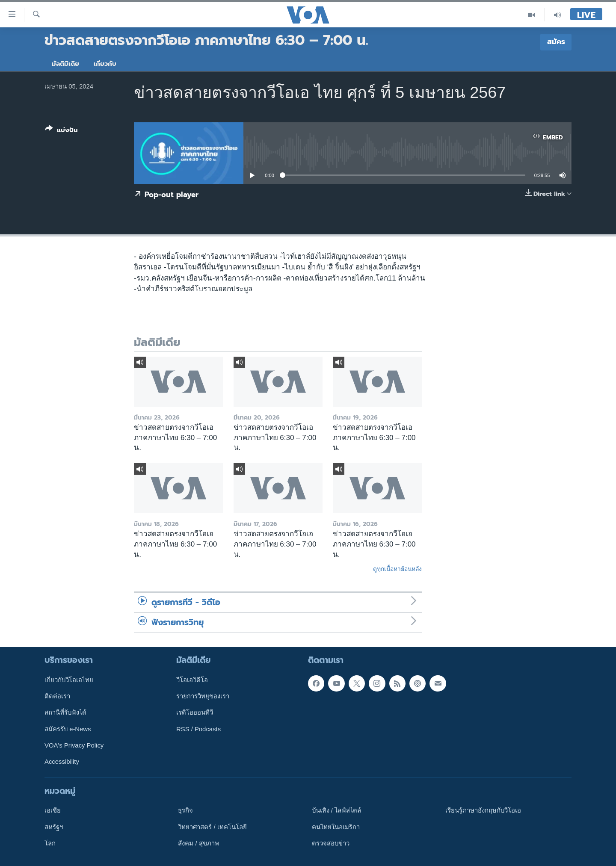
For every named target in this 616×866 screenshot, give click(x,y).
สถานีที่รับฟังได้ (65, 712)
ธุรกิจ (185, 810)
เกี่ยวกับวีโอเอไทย (69, 680)
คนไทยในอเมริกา (336, 827)
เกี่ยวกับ (105, 64)
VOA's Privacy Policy (74, 745)
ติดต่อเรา (57, 696)
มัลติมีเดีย (65, 64)
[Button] (61, 131)
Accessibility (62, 762)
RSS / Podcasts (198, 729)
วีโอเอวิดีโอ (192, 680)
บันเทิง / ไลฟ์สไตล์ (336, 810)
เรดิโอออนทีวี (195, 712)
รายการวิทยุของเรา (203, 696)
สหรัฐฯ (54, 827)
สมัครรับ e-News (68, 729)
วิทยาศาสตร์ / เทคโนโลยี (212, 827)
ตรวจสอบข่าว (331, 843)
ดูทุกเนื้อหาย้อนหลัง (397, 569)
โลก (50, 843)
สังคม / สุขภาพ (198, 843)
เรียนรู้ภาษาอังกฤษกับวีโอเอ (483, 810)
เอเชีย (53, 810)
